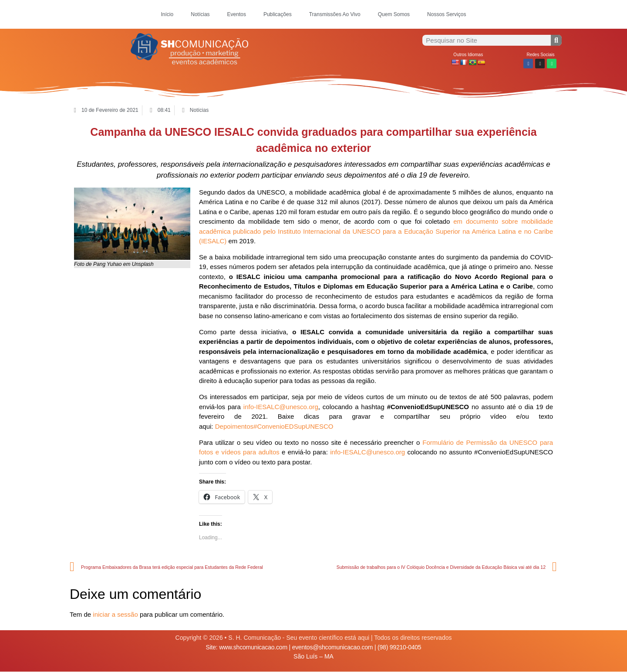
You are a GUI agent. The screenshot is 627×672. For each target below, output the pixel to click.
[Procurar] (556, 40)
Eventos (237, 14)
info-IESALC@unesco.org (281, 407)
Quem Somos (394, 14)
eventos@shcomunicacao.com (333, 647)
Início (167, 14)
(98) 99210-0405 (399, 647)
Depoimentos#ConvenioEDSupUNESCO (274, 426)
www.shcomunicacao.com (253, 647)
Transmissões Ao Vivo (335, 14)
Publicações (278, 14)
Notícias (200, 14)
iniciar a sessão (115, 614)
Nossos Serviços (447, 14)
